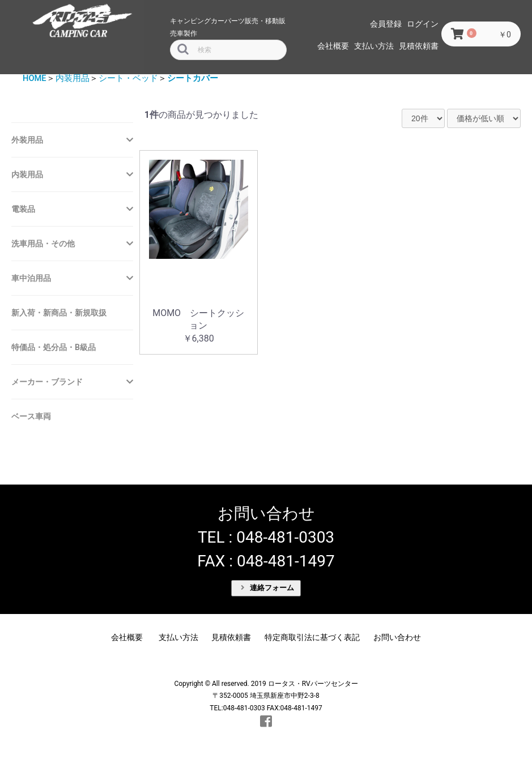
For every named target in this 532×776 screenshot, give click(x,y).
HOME (35, 78)
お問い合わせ (397, 637)
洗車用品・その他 (43, 244)
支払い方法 (374, 46)
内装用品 (73, 78)
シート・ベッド (128, 78)
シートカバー (193, 78)
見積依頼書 (419, 46)
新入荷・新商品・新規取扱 (59, 313)
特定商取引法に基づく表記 (312, 637)
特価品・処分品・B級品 (54, 347)
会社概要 (333, 46)
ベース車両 (31, 416)
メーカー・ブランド (47, 382)
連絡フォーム (267, 588)
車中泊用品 (31, 278)
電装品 (23, 209)
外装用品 (27, 140)
